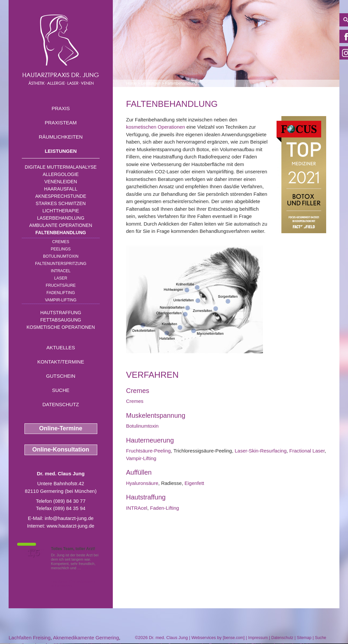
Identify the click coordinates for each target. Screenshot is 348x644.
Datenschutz (61, 404)
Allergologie (61, 174)
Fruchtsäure (61, 285)
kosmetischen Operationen (155, 127)
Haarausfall (61, 189)
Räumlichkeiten (61, 137)
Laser (61, 278)
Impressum (258, 638)
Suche (61, 390)
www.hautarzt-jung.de (70, 526)
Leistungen (61, 151)
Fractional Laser (307, 451)
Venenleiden (61, 182)
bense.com (234, 638)
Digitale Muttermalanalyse (61, 167)
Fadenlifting (61, 293)
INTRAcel (61, 271)
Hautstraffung (61, 313)
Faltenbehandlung (61, 233)
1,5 (33, 553)
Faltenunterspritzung (61, 264)
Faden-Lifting (165, 508)
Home (131, 83)
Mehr (86, 568)
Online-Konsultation (61, 450)
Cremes (61, 242)
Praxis (61, 108)
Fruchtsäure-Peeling (148, 451)
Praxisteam (61, 123)
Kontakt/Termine (61, 362)
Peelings (61, 249)
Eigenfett (194, 483)
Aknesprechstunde (61, 196)
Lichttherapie (61, 211)
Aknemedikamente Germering (86, 638)
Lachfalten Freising (30, 638)
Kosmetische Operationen (61, 327)
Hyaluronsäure (142, 483)
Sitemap (304, 638)
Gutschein (61, 376)
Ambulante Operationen (61, 225)
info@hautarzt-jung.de (69, 518)
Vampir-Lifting (61, 300)
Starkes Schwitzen (61, 203)
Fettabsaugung (61, 320)
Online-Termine (61, 428)
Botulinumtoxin (61, 256)
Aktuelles (61, 347)
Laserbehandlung (61, 218)
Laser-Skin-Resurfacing (261, 451)
